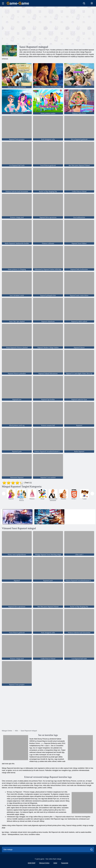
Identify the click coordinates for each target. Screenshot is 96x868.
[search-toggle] (84, 3)
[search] (91, 849)
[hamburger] (3, 3)
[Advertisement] (25, 25)
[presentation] (4, 494)
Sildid (55, 863)
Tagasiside (65, 863)
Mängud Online (44, 863)
